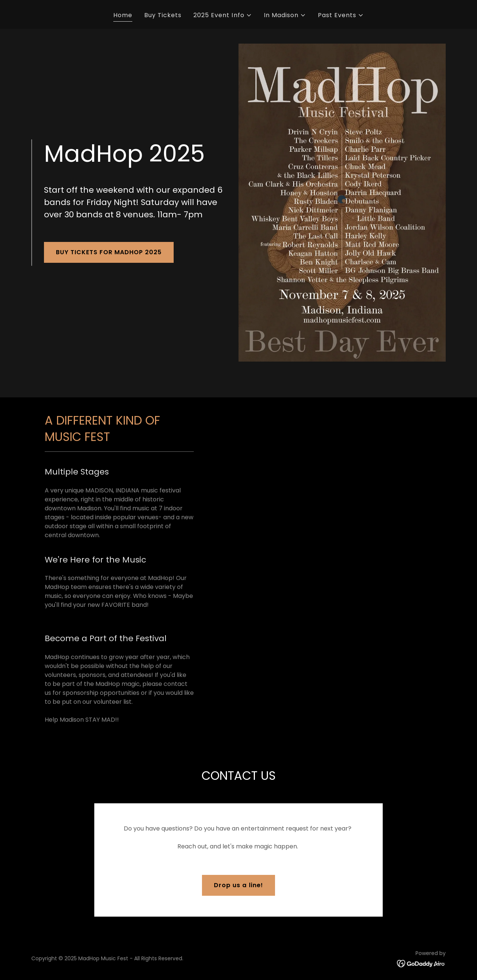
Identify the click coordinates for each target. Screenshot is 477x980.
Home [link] (123, 15)
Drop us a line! (238, 885)
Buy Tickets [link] (163, 15)
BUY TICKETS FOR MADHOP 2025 (109, 252)
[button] (222, 15)
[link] (421, 963)
